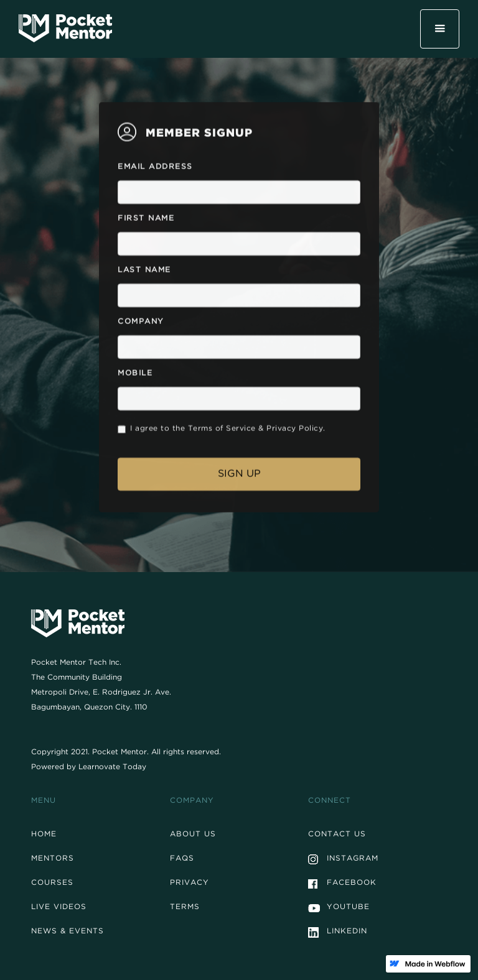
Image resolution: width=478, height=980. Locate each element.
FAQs (182, 859)
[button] (440, 29)
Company (141, 324)
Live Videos (59, 908)
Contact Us (337, 835)
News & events (68, 932)
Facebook (352, 884)
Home (44, 835)
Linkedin (347, 932)
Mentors (53, 859)
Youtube (348, 908)
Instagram (353, 859)
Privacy (190, 884)
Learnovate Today (112, 768)
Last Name (144, 272)
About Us (193, 835)
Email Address (155, 169)
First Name (146, 221)
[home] (65, 28)
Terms (185, 908)
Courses (52, 884)
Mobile (135, 376)
